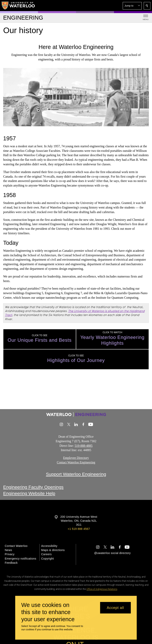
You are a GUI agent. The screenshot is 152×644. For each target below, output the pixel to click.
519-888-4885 (84, 445)
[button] (132, 6)
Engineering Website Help (29, 493)
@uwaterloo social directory (112, 553)
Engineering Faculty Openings (33, 487)
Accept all (115, 608)
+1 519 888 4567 (79, 529)
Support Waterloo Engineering (76, 474)
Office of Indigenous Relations (102, 589)
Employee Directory (76, 458)
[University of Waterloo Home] (18, 6)
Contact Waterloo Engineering (76, 462)
